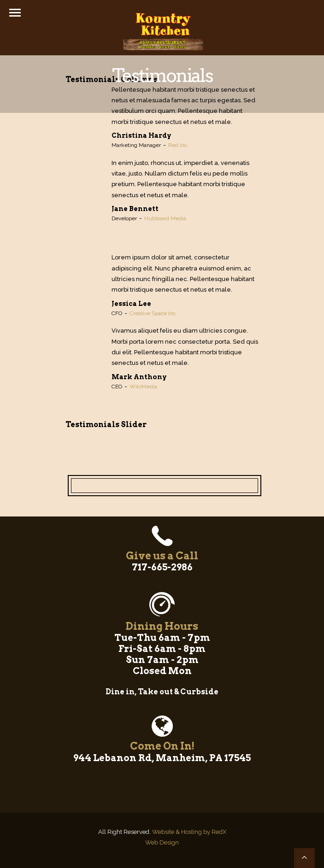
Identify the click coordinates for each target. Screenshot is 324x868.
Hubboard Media (165, 218)
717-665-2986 (162, 567)
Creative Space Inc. (153, 313)
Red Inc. (178, 145)
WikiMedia (143, 387)
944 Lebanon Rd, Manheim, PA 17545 (162, 758)
